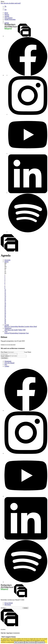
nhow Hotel (33, 326)
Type (6, 331)
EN (5, 10)
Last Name (28, 352)
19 (5, 305)
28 (5, 320)
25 (5, 315)
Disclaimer (8, 605)
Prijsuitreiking (14, 333)
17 (5, 302)
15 (5, 298)
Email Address (5, 356)
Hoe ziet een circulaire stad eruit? (11, 3)
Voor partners (8, 18)
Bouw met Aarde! (13, 330)
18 (5, 303)
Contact (7, 366)
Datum (7, 262)
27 (5, 318)
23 (5, 312)
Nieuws (7, 14)
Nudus (20, 330)
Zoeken (7, 23)
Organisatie (8, 361)
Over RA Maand (9, 363)
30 (5, 323)
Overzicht (7, 260)
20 (5, 307)
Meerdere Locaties (24, 326)
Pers (6, 365)
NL (5, 6)
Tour (27, 333)
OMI (24, 330)
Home (6, 13)
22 (5, 310)
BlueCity (7, 326)
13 (5, 295)
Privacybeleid (9, 603)
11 (5, 292)
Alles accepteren (19, 642)
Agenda (7, 16)
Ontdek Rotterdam (10, 19)
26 (5, 317)
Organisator (8, 328)
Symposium (22, 333)
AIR (6, 330)
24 (5, 313)
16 (5, 300)
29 (5, 321)
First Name (4, 352)
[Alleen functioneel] (45, 643)
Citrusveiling (14, 326)
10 (5, 290)
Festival (7, 333)
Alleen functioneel (30, 642)
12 (5, 293)
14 (5, 297)
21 (5, 308)
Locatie (7, 325)
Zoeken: (3, 608)
